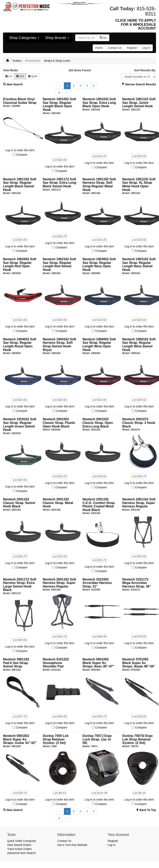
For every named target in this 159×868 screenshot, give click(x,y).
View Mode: (11, 70)
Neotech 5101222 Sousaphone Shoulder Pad (56, 663)
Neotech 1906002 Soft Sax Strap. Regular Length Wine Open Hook (99, 345)
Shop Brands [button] (57, 38)
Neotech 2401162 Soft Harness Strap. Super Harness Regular (139, 503)
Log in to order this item (20, 150)
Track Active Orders (19, 849)
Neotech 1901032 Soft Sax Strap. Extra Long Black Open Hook (99, 103)
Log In (112, 845)
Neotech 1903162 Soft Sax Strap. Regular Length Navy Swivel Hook (139, 264)
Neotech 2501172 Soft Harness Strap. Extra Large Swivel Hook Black (20, 585)
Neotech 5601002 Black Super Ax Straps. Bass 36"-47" (98, 663)
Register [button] (132, 48)
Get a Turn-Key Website (72, 845)
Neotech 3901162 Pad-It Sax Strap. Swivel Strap (16, 663)
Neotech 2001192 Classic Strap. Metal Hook (58, 503)
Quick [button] (33, 76)
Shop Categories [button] (24, 38)
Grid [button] (20, 76)
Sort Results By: (145, 70)
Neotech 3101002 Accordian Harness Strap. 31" (97, 583)
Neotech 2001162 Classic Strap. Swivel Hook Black (19, 503)
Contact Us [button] (115, 48)
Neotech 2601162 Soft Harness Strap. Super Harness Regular (59, 583)
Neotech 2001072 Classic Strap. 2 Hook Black (139, 423)
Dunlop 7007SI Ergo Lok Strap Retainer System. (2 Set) (137, 739)
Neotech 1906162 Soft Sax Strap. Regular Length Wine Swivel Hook (139, 345)
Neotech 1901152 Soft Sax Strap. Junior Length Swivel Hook (139, 103)
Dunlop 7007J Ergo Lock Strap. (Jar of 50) (97, 739)
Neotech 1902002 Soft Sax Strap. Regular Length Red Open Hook (20, 264)
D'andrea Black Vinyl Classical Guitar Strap (20, 101)
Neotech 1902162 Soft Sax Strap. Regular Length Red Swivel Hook (59, 264)
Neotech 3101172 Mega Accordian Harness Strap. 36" (137, 583)
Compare (22, 155)
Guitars (17, 61)
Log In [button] (146, 48)
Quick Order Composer (22, 841)
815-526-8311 (146, 11)
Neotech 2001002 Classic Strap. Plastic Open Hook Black (59, 423)
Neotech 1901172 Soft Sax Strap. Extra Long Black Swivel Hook (59, 183)
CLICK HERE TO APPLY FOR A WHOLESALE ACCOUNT (136, 24)
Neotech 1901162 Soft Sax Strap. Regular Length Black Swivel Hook (20, 185)
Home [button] (99, 48)
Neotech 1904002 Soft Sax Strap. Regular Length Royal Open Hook (20, 345)
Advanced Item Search (22, 853)
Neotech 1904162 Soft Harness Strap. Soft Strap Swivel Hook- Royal (59, 345)
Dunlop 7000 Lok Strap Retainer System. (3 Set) (56, 739)
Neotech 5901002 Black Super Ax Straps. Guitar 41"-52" (20, 739)
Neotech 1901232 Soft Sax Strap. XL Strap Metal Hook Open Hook (139, 185)
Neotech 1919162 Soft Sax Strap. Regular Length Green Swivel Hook (20, 424)
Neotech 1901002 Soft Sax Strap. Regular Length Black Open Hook (59, 104)
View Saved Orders (19, 845)
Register (113, 841)
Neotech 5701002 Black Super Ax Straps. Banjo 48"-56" (139, 663)
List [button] (9, 76)
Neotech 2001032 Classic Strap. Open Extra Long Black (98, 423)
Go (103, 38)
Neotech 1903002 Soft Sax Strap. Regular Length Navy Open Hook (99, 264)
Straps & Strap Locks (57, 61)
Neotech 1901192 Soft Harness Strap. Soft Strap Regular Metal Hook (99, 185)
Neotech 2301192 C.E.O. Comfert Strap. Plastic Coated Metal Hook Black (99, 505)
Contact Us (64, 841)
